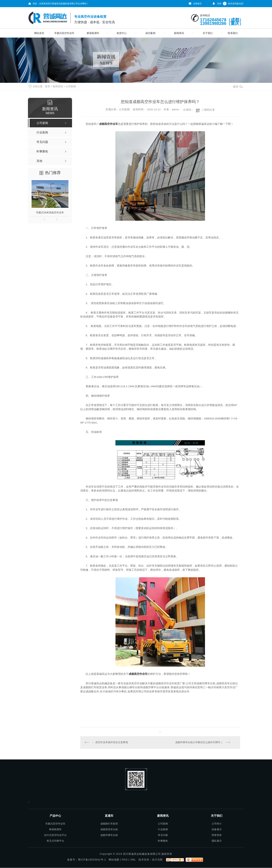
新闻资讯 (179, 33)
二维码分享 (208, 110)
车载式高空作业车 (64, 33)
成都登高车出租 (109, 830)
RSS (125, 860)
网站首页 (39, 33)
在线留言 (197, 4)
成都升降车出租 (109, 835)
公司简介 (217, 824)
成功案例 (150, 33)
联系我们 (233, 33)
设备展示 (217, 830)
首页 (47, 86)
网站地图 (114, 860)
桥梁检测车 (93, 33)
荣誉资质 (217, 835)
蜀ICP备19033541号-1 (92, 860)
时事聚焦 (163, 841)
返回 (238, 86)
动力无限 (157, 860)
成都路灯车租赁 (109, 824)
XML (133, 860)
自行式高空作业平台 (55, 835)
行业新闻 (163, 830)
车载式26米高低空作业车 (50, 212)
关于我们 (208, 33)
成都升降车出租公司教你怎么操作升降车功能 (201, 742)
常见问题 (163, 835)
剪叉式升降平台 (55, 841)
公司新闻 (71, 86)
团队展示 (217, 841)
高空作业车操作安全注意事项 (112, 742)
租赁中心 (122, 33)
